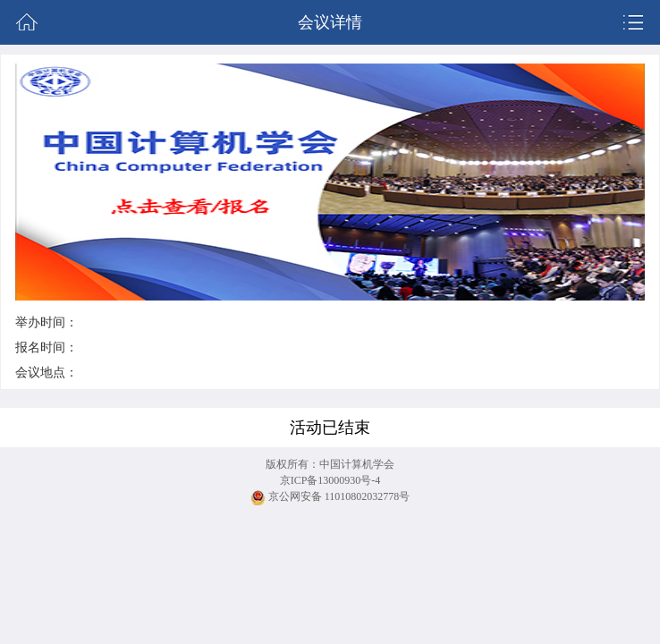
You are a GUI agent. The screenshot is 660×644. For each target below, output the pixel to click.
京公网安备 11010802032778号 (330, 498)
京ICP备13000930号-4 (330, 480)
